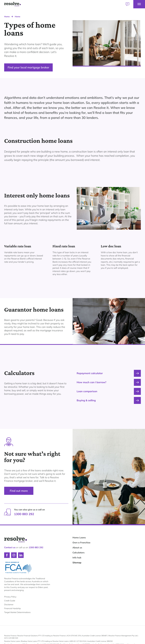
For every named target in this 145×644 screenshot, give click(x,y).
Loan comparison (109, 391)
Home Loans (79, 538)
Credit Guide (10, 601)
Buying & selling (109, 400)
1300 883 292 (24, 514)
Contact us (10, 547)
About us (77, 548)
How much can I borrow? (109, 382)
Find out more (19, 491)
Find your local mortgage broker (28, 67)
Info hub (77, 558)
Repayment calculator (109, 373)
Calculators (79, 553)
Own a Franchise (82, 543)
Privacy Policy (10, 597)
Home (7, 17)
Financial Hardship (12, 608)
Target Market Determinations (17, 612)
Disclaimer (9, 605)
